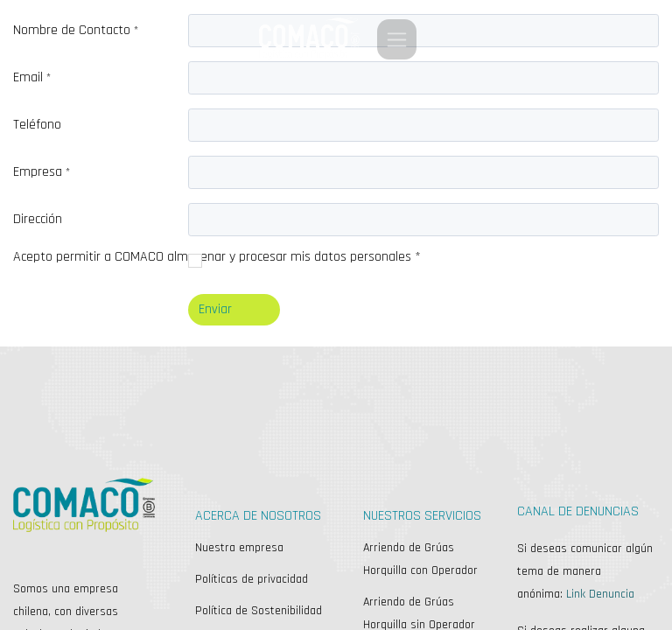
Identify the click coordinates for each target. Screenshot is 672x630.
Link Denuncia (600, 594)
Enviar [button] (215, 309)
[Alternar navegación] (397, 39)
